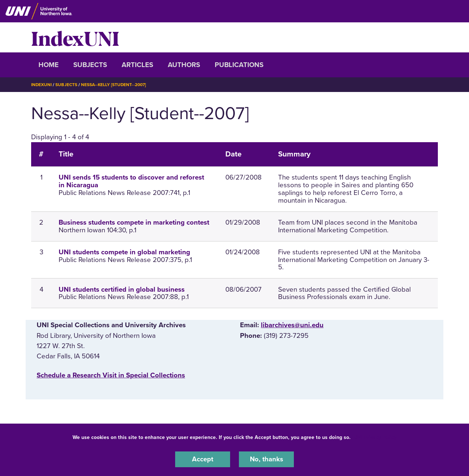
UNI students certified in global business (122, 289)
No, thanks (266, 459)
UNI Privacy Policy (375, 437)
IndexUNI (75, 37)
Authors (184, 65)
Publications (239, 65)
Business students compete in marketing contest (134, 222)
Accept (203, 459)
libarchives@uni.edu (292, 325)
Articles (137, 65)
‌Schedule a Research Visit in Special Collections (111, 375)
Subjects (90, 65)
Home (49, 65)
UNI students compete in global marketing (124, 252)
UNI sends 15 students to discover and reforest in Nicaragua (131, 181)
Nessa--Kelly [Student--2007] (114, 85)
